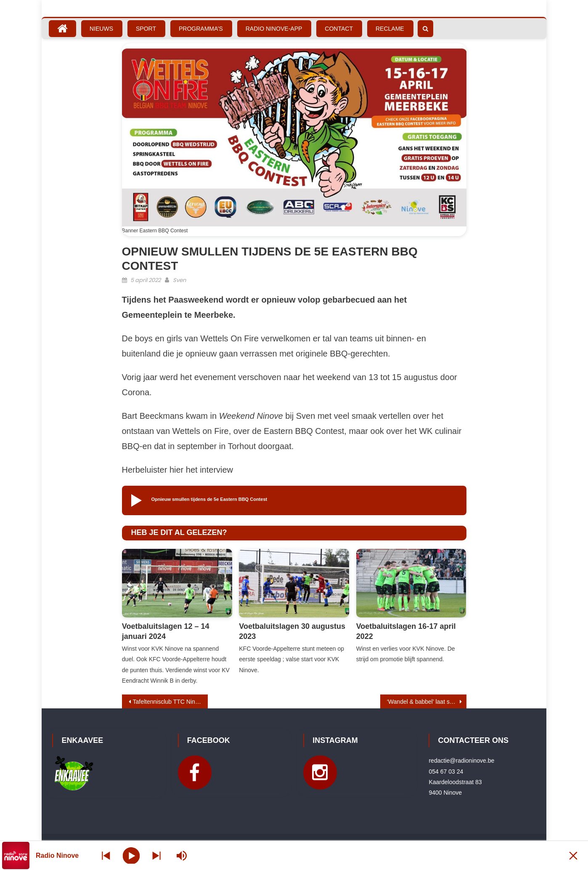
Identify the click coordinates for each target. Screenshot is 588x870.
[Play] (131, 855)
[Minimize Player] (573, 855)
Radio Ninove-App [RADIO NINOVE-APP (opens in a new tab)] (274, 29)
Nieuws (101, 29)
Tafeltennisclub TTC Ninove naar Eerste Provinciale (171, 702)
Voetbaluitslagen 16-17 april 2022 (406, 631)
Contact (339, 29)
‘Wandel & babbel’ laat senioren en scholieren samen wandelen (427, 702)
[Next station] (106, 855)
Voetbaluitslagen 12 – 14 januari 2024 (166, 631)
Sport (146, 29)
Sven (179, 280)
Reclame (390, 29)
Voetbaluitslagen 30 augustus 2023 (292, 631)
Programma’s (201, 29)
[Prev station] (156, 855)
